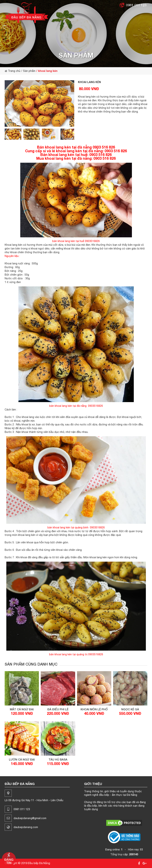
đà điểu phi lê (58, 709)
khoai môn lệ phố (94, 709)
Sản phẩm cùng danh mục (31, 664)
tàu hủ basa (58, 759)
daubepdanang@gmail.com (30, 818)
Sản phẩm (29, 71)
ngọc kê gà (130, 709)
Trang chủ (12, 71)
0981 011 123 (136, 5)
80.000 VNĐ (89, 89)
